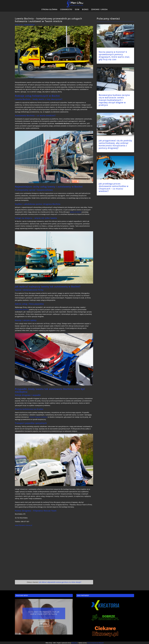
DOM (77, 10)
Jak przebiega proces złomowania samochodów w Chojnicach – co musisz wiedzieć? (114, 187)
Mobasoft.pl (74, 643)
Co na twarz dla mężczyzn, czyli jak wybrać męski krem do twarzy (44, 615)
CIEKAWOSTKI (66, 10)
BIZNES (85, 10)
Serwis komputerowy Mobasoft (95, 643)
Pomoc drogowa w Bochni (38, 417)
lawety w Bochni (76, 212)
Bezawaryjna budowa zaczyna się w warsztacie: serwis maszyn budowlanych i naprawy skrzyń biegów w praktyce (114, 100)
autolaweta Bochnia (22, 310)
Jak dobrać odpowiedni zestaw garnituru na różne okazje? (60, 582)
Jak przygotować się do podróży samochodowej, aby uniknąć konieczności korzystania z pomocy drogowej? (115, 144)
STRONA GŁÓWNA (49, 10)
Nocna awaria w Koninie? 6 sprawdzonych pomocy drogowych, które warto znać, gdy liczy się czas (114, 56)
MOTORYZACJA (29, 25)
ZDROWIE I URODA (99, 10)
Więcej (44, 626)
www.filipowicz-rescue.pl (24, 525)
